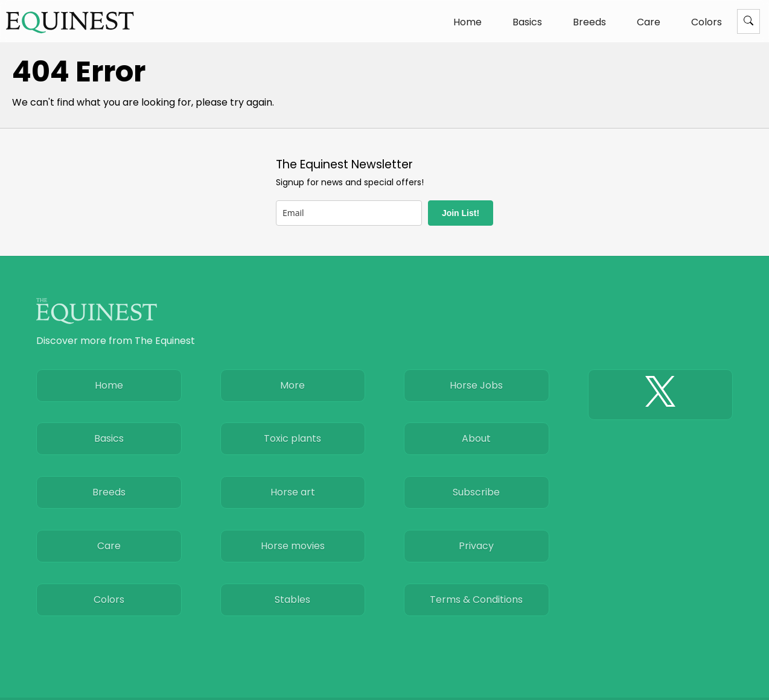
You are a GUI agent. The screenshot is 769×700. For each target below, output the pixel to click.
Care (649, 22)
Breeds (589, 22)
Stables (292, 600)
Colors (707, 22)
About (476, 438)
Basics (527, 22)
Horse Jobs (476, 385)
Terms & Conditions (476, 600)
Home (467, 22)
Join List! (461, 213)
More (292, 385)
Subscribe (476, 492)
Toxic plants (292, 438)
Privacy (476, 546)
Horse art (293, 492)
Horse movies (293, 546)
